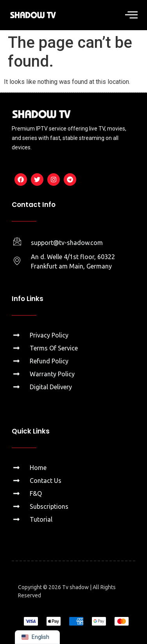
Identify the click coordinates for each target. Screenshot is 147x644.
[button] (131, 15)
